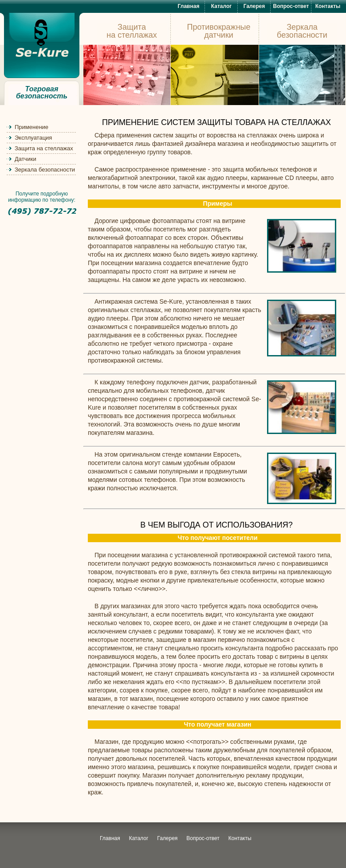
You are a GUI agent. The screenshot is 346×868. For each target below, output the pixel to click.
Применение (31, 127)
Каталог (222, 6)
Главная (189, 6)
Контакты (328, 6)
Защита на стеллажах (44, 148)
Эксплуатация (33, 138)
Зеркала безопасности (45, 170)
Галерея (254, 6)
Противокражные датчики (218, 31)
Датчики (26, 159)
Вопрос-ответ (291, 6)
